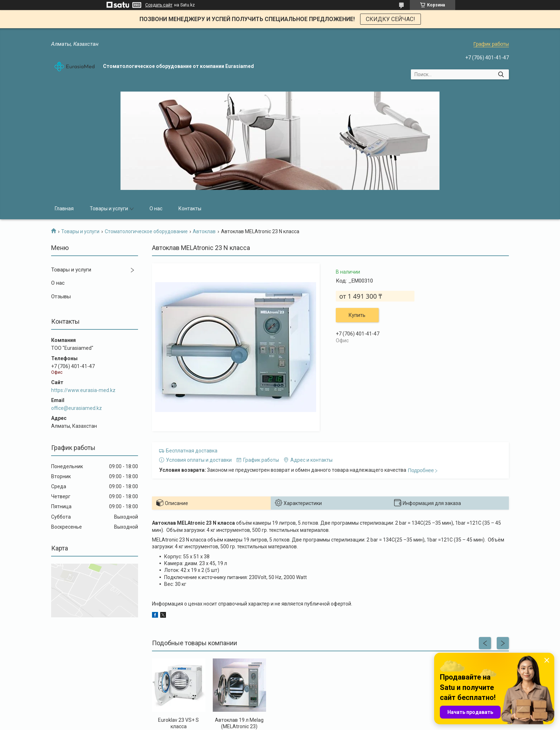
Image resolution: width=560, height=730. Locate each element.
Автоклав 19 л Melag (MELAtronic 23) (239, 723)
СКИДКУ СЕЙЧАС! (390, 19)
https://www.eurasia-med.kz (83, 390)
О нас (156, 209)
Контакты (190, 209)
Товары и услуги (109, 209)
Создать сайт (159, 5)
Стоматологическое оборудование (146, 231)
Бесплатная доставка (192, 451)
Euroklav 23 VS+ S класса (178, 723)
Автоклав (204, 231)
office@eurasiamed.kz (77, 408)
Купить (357, 315)
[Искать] (501, 74)
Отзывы (61, 297)
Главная (64, 209)
